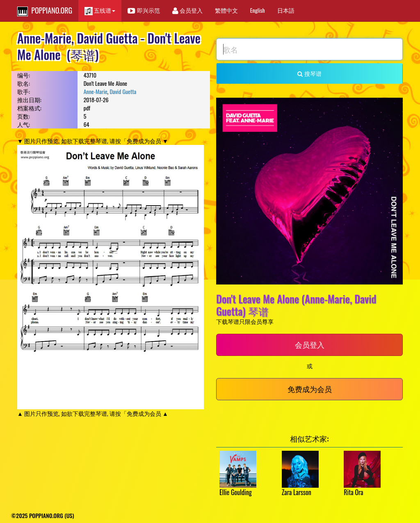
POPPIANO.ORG (45, 11)
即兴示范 (144, 10)
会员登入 (187, 10)
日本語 (286, 10)
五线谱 (100, 10)
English (258, 10)
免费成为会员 (310, 389)
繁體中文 (226, 10)
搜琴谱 (309, 73)
